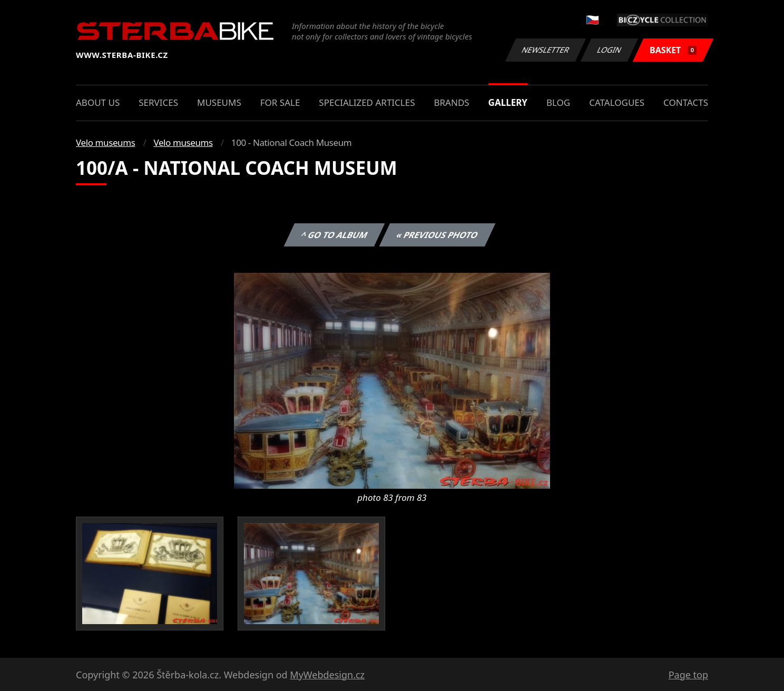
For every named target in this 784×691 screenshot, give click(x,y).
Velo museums (105, 142)
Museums (219, 102)
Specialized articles (367, 102)
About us (98, 102)
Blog (558, 102)
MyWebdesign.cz (327, 675)
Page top (688, 675)
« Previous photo (437, 235)
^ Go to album (334, 235)
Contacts (686, 102)
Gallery (508, 102)
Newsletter (545, 50)
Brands (451, 102)
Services (158, 102)
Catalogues (617, 102)
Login (610, 50)
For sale (280, 102)
